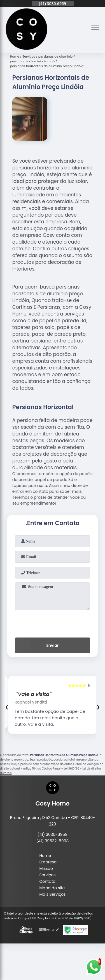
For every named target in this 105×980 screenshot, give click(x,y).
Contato (47, 881)
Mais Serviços (52, 894)
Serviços (47, 875)
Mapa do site (52, 888)
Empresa (48, 862)
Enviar (52, 645)
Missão (46, 868)
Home (45, 856)
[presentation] (53, 623)
